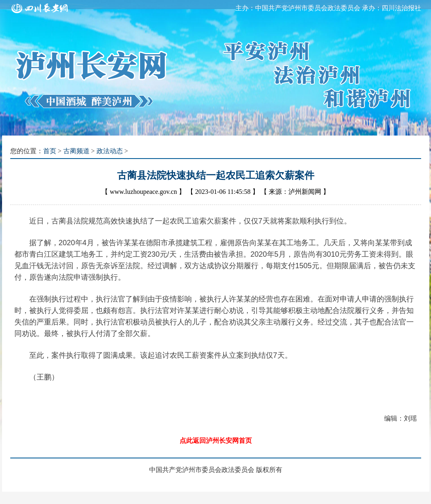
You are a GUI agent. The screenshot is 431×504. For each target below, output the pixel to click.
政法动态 (110, 151)
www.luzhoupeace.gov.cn (143, 192)
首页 (50, 151)
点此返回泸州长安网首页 (216, 441)
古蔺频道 (76, 151)
